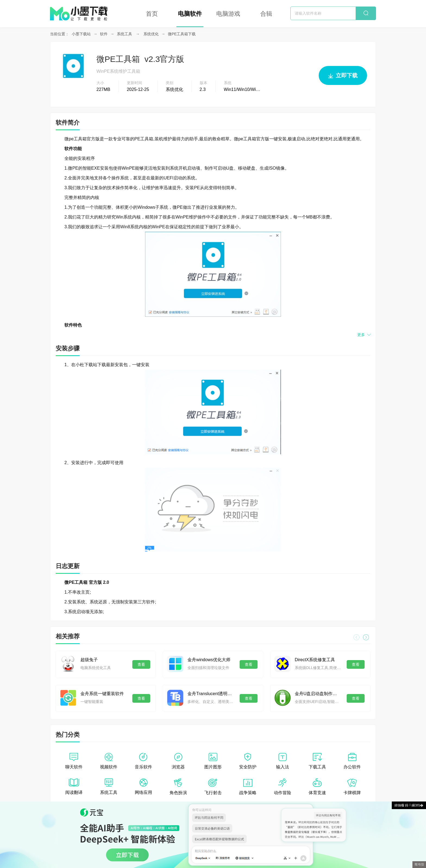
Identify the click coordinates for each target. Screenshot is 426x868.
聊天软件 (74, 761)
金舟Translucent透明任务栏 (211, 694)
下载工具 (317, 761)
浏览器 (178, 761)
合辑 (266, 14)
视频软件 (109, 761)
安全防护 (248, 761)
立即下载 (343, 78)
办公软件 (352, 761)
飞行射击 (213, 787)
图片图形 (213, 761)
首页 (152, 14)
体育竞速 (317, 787)
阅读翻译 (74, 787)
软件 (104, 34)
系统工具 (124, 34)
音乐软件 (143, 761)
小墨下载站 (81, 34)
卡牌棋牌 (352, 787)
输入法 (283, 761)
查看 (141, 664)
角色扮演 (178, 787)
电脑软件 (190, 14)
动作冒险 (283, 787)
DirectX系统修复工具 (315, 660)
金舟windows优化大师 (209, 660)
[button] (366, 637)
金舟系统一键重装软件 (102, 694)
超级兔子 (89, 660)
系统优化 (151, 34)
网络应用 (143, 787)
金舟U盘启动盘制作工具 (318, 694)
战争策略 (248, 787)
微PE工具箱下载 (182, 34)
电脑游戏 (228, 14)
